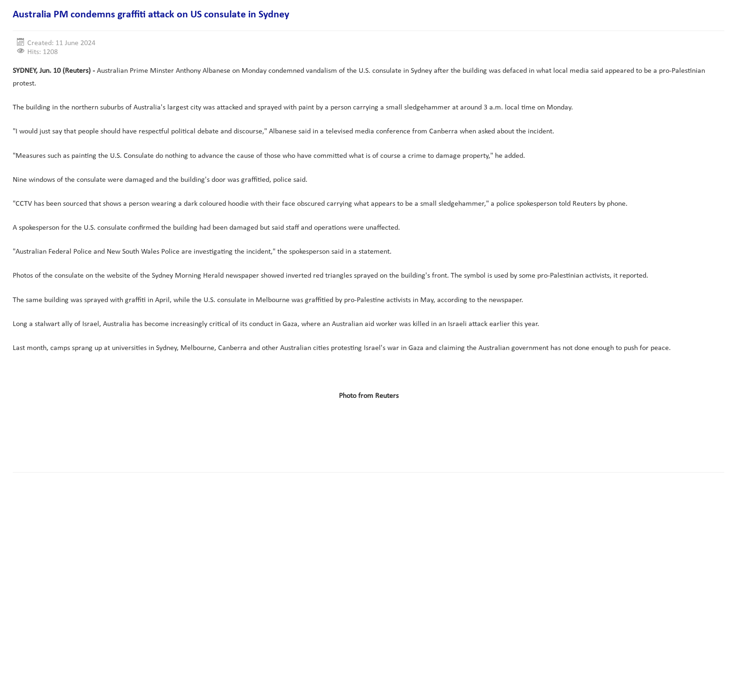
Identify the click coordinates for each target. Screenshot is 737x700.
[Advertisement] (184, 436)
